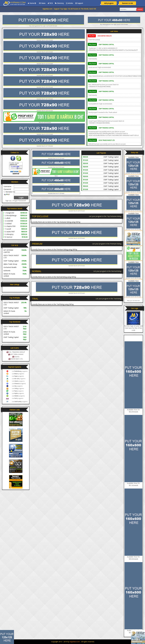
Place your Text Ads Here (133, 301)
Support (79, 3)
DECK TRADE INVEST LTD (107, 140)
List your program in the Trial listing (108, 299)
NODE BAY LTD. (17, 359)
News (42, 3)
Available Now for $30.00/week (133, 558)
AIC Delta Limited (17, 354)
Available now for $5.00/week (133, 297)
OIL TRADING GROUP (17, 352)
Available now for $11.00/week (133, 192)
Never (56, 176)
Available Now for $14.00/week (56, 167)
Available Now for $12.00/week (56, 185)
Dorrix (17, 357)
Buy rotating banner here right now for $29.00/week (43, 26)
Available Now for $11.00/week (56, 193)
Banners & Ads (127, 3)
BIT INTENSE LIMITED (8, 251)
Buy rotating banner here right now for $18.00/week (114, 24)
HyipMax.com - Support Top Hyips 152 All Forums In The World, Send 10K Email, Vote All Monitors (84, 9)
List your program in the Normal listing (107, 271)
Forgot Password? (19, 201)
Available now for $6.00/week (133, 278)
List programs (20, 371)
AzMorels (7, 271)
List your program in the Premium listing (107, 244)
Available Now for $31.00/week (133, 484)
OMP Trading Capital (106, 44)
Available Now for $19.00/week (77, 266)
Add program (109, 3)
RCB (50, 3)
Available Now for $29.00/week (77, 211)
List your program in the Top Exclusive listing (105, 216)
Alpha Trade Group (10, 264)
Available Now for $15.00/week (56, 158)
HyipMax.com (75, 642)
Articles (70, 3)
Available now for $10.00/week (133, 211)
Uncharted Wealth (104, 36)
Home (32, 3)
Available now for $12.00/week (133, 173)
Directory (59, 3)
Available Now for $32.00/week (133, 411)
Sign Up (8, 201)
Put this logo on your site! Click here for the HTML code (133, 328)
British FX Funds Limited (9, 275)
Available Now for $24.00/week (77, 238)
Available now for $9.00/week (133, 229)
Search (140, 9)
